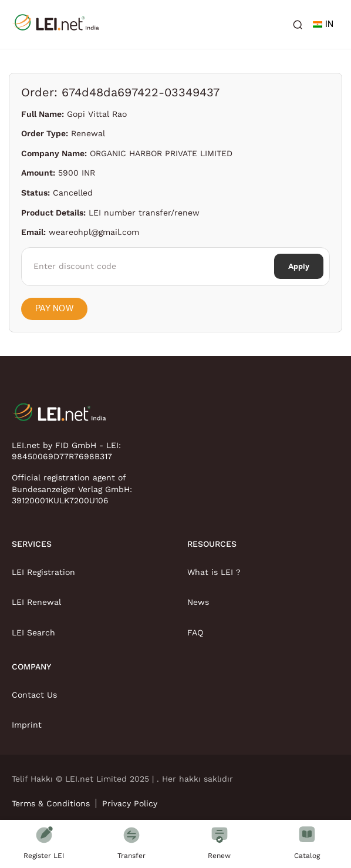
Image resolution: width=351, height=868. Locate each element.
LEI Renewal (36, 602)
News (198, 602)
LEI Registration (43, 572)
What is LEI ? (214, 572)
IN (323, 24)
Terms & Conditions (51, 803)
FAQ (195, 633)
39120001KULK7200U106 (60, 500)
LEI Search (33, 633)
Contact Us (34, 695)
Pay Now (54, 309)
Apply (299, 266)
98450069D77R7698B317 (62, 456)
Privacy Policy (130, 803)
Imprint (27, 725)
